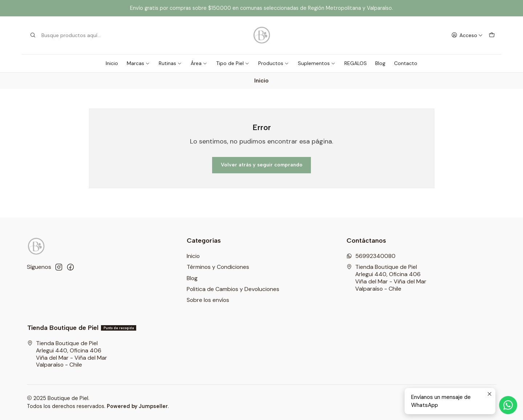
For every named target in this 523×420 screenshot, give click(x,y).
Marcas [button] (138, 63)
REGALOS (356, 63)
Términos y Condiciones (218, 267)
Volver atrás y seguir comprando (262, 165)
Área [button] (199, 63)
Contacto (406, 63)
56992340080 (371, 256)
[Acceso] (467, 35)
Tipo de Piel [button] (233, 63)
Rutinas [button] (170, 63)
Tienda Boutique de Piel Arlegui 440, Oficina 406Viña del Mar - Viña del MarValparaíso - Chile (386, 278)
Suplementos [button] (317, 63)
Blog (380, 63)
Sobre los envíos (208, 300)
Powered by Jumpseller (137, 406)
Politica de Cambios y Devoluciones (233, 289)
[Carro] (492, 35)
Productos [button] (274, 63)
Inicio (112, 63)
